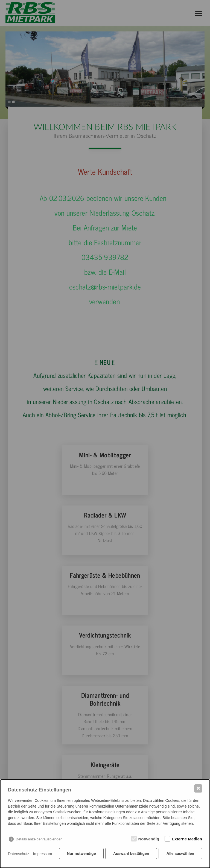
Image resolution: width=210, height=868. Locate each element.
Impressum (43, 854)
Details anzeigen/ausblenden (39, 840)
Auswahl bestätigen (131, 854)
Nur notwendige (81, 854)
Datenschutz (19, 854)
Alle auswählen (180, 854)
